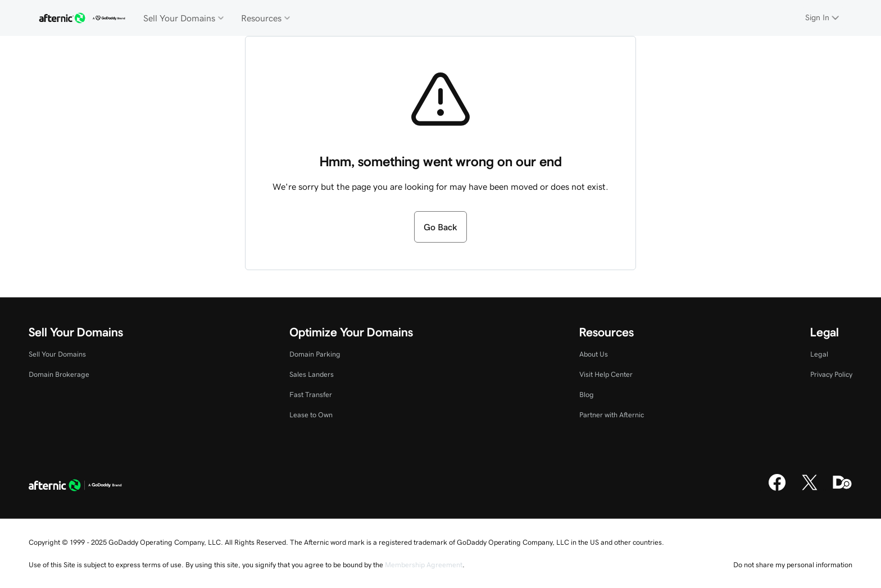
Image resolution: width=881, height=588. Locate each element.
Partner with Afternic (612, 415)
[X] (810, 489)
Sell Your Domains (57, 354)
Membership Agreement (424, 565)
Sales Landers (312, 374)
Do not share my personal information (793, 565)
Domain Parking (315, 354)
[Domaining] (842, 489)
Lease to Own (311, 415)
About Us (594, 354)
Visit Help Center (606, 374)
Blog (587, 395)
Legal (819, 354)
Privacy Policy (831, 374)
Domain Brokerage (59, 374)
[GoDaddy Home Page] (75, 486)
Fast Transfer (311, 395)
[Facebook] (777, 489)
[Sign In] (823, 18)
